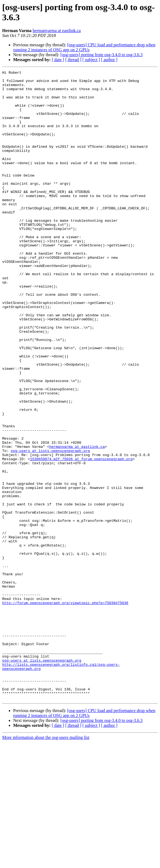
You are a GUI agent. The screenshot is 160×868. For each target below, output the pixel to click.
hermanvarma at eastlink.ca (57, 31)
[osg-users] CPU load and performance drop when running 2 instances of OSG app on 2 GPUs (84, 47)
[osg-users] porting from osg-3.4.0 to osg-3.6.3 (101, 55)
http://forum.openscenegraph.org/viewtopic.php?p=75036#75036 (65, 710)
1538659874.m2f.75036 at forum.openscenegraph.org (81, 537)
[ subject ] (91, 60)
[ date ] (58, 60)
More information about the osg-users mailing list (46, 863)
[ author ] (109, 60)
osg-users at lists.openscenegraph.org (50, 527)
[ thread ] (73, 60)
